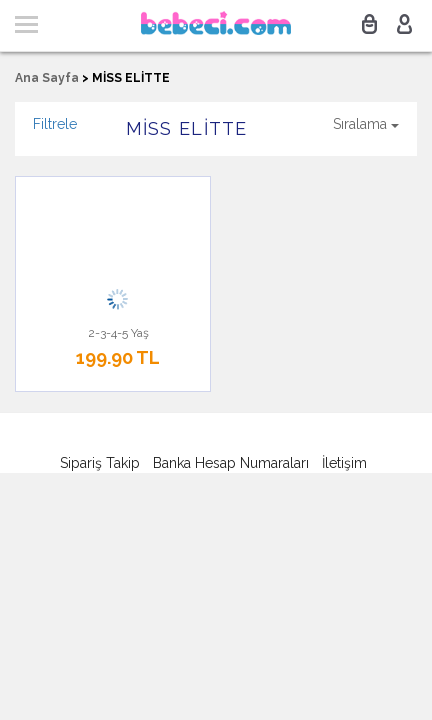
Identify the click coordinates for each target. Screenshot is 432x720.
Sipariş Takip (100, 463)
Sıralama (366, 124)
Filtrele (55, 124)
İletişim (344, 463)
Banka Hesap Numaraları (231, 463)
